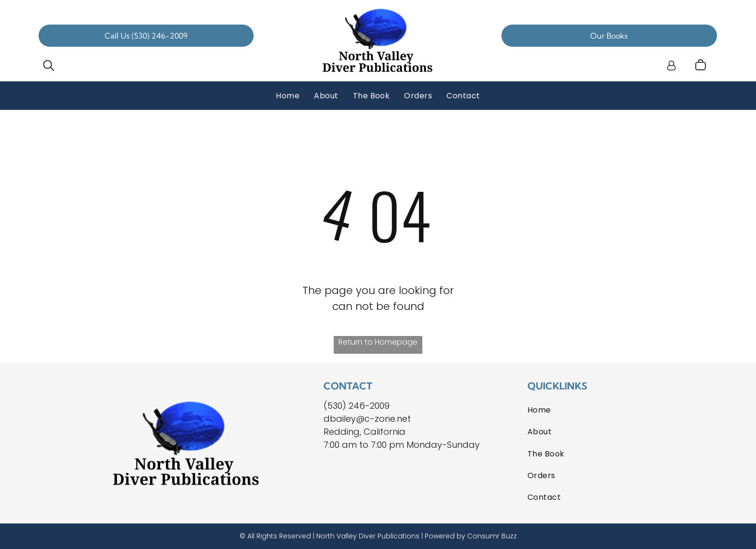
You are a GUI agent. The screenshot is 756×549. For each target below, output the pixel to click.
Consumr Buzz (492, 536)
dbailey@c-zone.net (367, 419)
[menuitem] (288, 96)
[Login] (671, 66)
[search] (49, 67)
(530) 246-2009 (357, 406)
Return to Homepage (378, 342)
